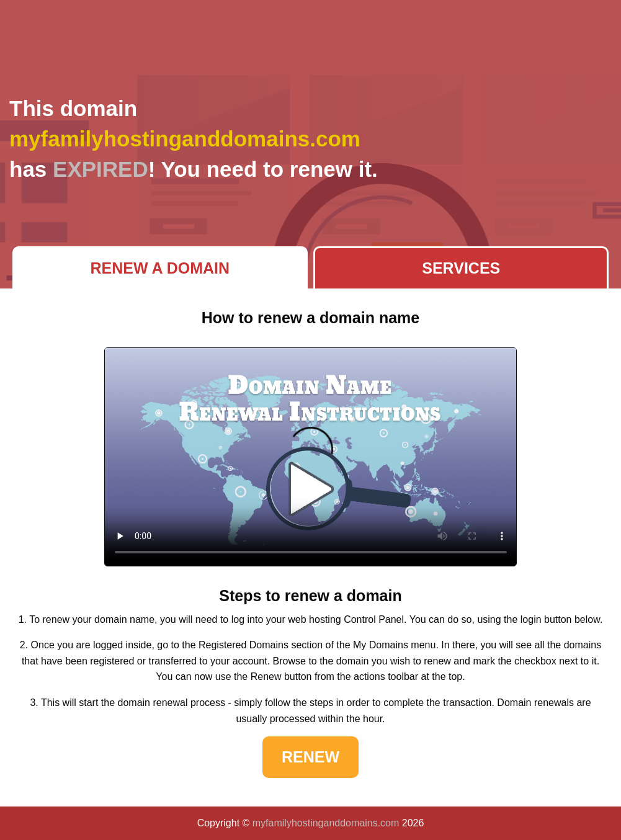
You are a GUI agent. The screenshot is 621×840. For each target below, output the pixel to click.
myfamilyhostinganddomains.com (326, 823)
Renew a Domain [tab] (160, 268)
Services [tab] (461, 268)
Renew (310, 757)
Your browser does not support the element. (311, 457)
